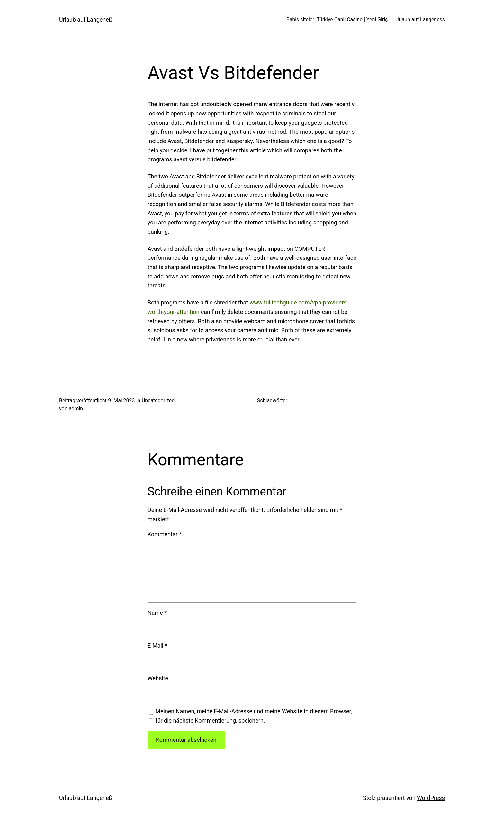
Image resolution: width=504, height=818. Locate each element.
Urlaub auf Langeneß (86, 19)
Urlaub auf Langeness (420, 19)
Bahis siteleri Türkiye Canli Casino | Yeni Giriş (337, 19)
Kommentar (165, 534)
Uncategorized (158, 400)
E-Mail (157, 645)
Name (157, 613)
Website (158, 678)
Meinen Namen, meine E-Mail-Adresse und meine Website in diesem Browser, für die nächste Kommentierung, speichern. (254, 716)
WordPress (431, 798)
